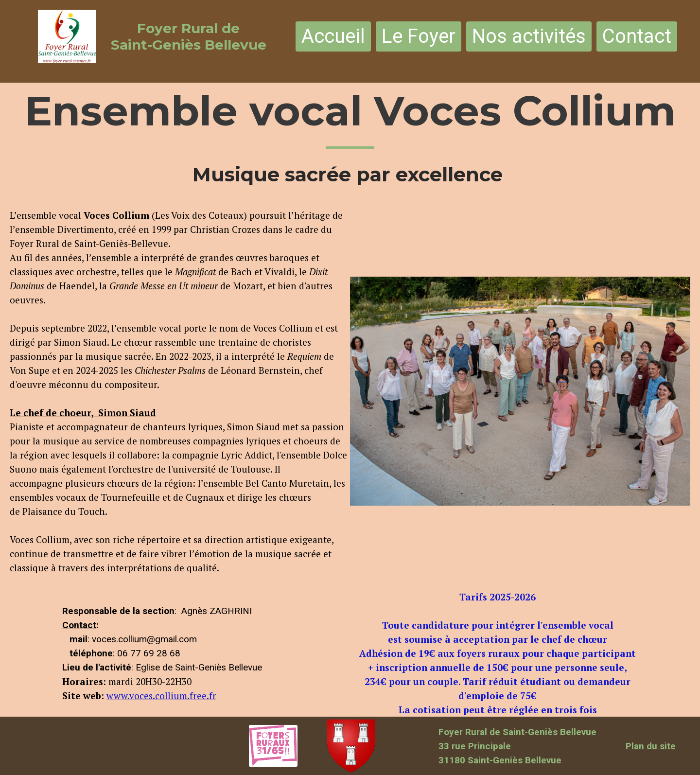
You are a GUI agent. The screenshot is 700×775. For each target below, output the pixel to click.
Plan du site (651, 746)
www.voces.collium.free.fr (161, 696)
